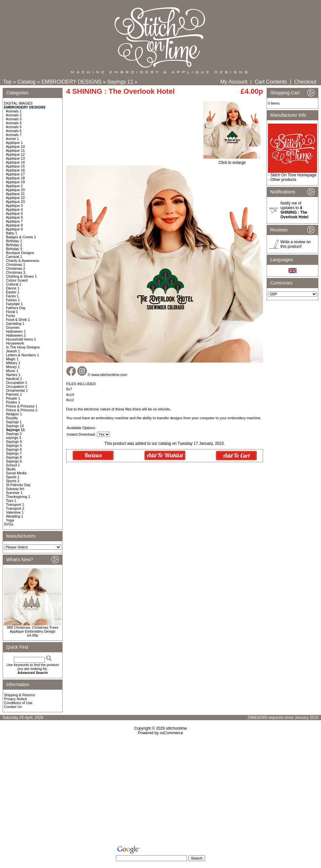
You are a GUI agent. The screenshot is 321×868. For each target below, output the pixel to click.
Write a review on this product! (295, 244)
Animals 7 (14, 135)
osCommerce (171, 733)
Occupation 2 (17, 386)
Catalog (26, 82)
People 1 (13, 398)
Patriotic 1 (14, 394)
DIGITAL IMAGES (18, 103)
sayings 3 (13, 438)
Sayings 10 (15, 426)
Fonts (10, 316)
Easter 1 (13, 292)
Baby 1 (11, 233)
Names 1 (13, 375)
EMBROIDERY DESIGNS (71, 82)
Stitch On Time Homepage (293, 175)
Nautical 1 (14, 379)
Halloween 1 (16, 331)
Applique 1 (14, 143)
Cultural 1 (14, 284)
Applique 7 (14, 221)
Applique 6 (14, 217)
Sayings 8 (14, 457)
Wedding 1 (14, 516)
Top (8, 82)
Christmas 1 (16, 265)
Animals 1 (14, 111)
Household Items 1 (21, 339)
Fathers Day (16, 308)
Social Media (16, 473)
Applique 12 (15, 154)
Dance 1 (13, 288)
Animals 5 (14, 127)
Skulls (11, 469)
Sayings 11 (120, 82)
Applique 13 (15, 158)
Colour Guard (17, 280)
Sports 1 (13, 477)
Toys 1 (11, 501)
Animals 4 (14, 123)
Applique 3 (14, 206)
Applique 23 (15, 202)
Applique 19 (15, 182)
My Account (234, 82)
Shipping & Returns (19, 695)
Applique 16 (15, 170)
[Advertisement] (160, 792)
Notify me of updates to (294, 210)
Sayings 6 (14, 449)
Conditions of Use (18, 703)
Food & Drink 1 (18, 320)
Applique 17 (15, 174)
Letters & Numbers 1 (22, 355)
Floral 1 (12, 312)
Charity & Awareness (23, 261)
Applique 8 (14, 225)
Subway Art (15, 489)
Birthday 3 (14, 249)
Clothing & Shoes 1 (21, 276)
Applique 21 (15, 194)
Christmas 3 (16, 272)
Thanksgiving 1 (18, 497)
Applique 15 (15, 166)
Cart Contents (271, 82)
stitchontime (176, 728)
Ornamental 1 (17, 390)
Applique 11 (15, 150)
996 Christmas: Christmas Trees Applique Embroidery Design (33, 629)
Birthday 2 (14, 245)
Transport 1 (15, 504)
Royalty (12, 418)
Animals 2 (14, 115)
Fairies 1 (13, 300)
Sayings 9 (14, 461)
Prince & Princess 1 (22, 406)
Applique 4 (14, 209)
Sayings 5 (14, 445)
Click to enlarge (232, 161)
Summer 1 (14, 493)
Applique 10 (15, 147)
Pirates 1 (13, 402)
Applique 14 (15, 162)
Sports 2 (13, 481)
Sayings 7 (14, 453)
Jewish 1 (13, 351)
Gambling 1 (15, 324)
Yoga (10, 520)
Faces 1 (12, 296)
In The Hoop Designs (23, 347)
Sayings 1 (14, 422)
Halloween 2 (16, 335)
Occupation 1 (17, 383)
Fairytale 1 (14, 304)
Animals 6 (14, 131)
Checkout (305, 82)
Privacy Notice (15, 699)
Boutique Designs (20, 253)
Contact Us (13, 707)
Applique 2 (14, 186)
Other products (283, 180)
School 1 (13, 465)
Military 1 (13, 363)
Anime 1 (12, 139)
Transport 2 (15, 508)
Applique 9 (14, 229)
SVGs (9, 524)
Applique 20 (15, 190)
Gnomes (13, 327)
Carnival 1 (14, 257)
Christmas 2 (16, 268)
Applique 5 (14, 213)
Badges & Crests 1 (21, 237)
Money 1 (13, 367)
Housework (15, 343)
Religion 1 (14, 414)
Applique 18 (15, 178)
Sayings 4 (14, 442)
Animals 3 (14, 119)
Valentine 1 (15, 512)
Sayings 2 (14, 434)
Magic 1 (12, 359)
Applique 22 (15, 198)
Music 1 (12, 371)
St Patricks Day (18, 485)
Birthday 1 (14, 241)
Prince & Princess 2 (22, 410)
